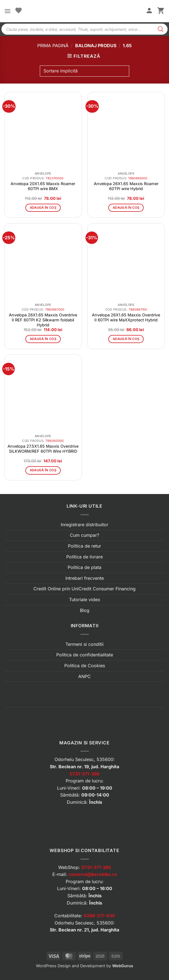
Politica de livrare (84, 557)
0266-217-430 (99, 916)
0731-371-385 (96, 867)
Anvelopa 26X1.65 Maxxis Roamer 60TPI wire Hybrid (126, 186)
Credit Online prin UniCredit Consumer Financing (84, 589)
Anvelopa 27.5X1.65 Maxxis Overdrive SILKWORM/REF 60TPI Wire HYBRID (43, 449)
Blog (85, 610)
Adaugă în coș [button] (43, 208)
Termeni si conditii (84, 644)
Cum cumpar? (84, 535)
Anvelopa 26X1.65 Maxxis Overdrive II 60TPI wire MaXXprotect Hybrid (126, 317)
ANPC (84, 676)
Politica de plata (84, 567)
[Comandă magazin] (84, 71)
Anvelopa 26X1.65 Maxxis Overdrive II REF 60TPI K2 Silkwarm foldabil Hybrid (43, 320)
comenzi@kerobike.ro (93, 874)
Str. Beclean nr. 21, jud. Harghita (84, 930)
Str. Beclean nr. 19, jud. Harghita (84, 767)
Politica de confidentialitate (85, 655)
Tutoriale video (85, 599)
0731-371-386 (84, 774)
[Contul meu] (149, 11)
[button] (8, 11)
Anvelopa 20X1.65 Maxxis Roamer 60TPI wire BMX (43, 186)
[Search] (161, 29)
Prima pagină (53, 46)
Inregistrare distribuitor (84, 525)
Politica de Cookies (85, 666)
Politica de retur (84, 546)
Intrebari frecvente (85, 578)
